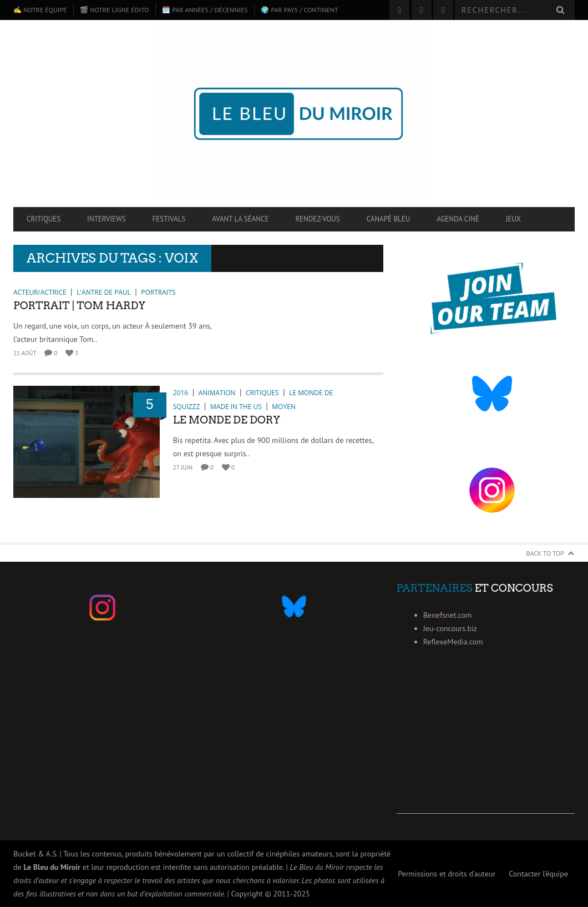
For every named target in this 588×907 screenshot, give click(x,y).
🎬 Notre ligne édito (114, 10)
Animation (217, 393)
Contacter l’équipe (538, 874)
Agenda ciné (458, 219)
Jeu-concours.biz (450, 628)
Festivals (169, 219)
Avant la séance (240, 219)
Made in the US (236, 407)
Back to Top (546, 553)
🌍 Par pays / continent (299, 10)
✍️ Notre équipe (40, 10)
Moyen (283, 407)
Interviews (107, 219)
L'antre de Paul (104, 292)
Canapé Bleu (388, 219)
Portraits (158, 292)
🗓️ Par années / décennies (205, 10)
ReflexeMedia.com (453, 642)
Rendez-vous (317, 219)
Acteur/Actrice (40, 292)
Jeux (513, 219)
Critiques (44, 219)
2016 (181, 393)
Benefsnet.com (448, 615)
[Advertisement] (486, 744)
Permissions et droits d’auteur (447, 874)
